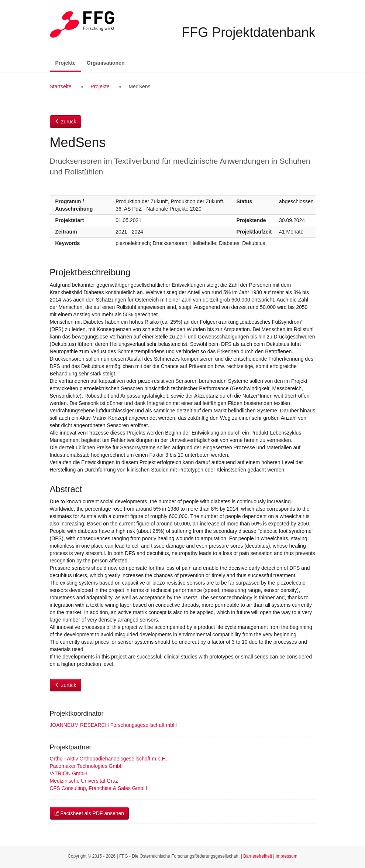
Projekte (68, 62)
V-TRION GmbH (68, 773)
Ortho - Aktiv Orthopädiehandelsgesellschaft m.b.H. (109, 759)
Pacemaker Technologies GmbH (87, 766)
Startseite (61, 86)
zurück (66, 122)
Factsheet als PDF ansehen (89, 813)
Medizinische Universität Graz (84, 781)
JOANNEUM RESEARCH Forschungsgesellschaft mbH (113, 725)
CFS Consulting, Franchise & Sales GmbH (99, 788)
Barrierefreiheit (258, 856)
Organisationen (106, 63)
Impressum (287, 856)
